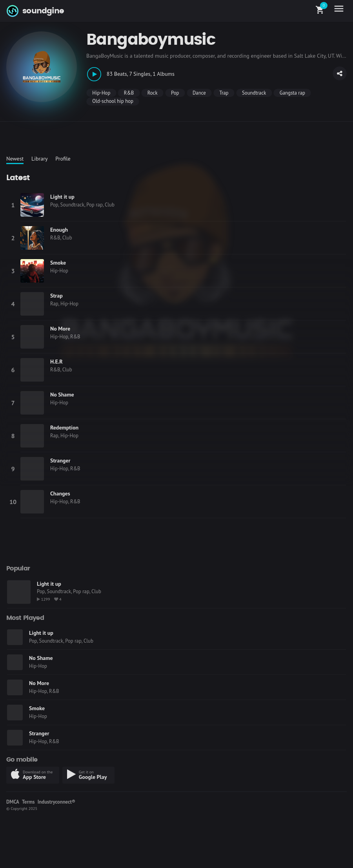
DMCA (13, 802)
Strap (56, 296)
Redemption (64, 428)
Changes (60, 493)
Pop (175, 93)
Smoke (58, 263)
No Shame (62, 395)
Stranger (60, 460)
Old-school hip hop (113, 101)
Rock (153, 93)
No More (60, 329)
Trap (224, 93)
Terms (28, 802)
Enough (59, 230)
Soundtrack (254, 93)
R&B (129, 93)
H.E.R (56, 362)
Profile (63, 159)
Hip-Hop (101, 93)
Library (40, 159)
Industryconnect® (56, 802)
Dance (199, 93)
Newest (15, 159)
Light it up (62, 197)
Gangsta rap (292, 93)
